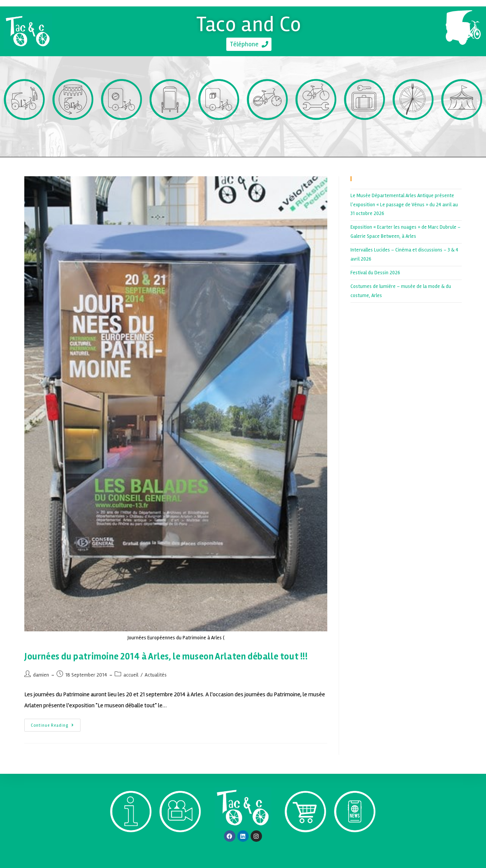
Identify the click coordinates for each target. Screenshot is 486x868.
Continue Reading (56, 723)
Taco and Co (249, 23)
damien (41, 675)
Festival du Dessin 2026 (375, 273)
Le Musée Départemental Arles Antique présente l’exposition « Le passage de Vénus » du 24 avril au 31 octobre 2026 (404, 205)
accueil (131, 675)
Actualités (156, 675)
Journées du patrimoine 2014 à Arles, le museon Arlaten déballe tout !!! (166, 657)
